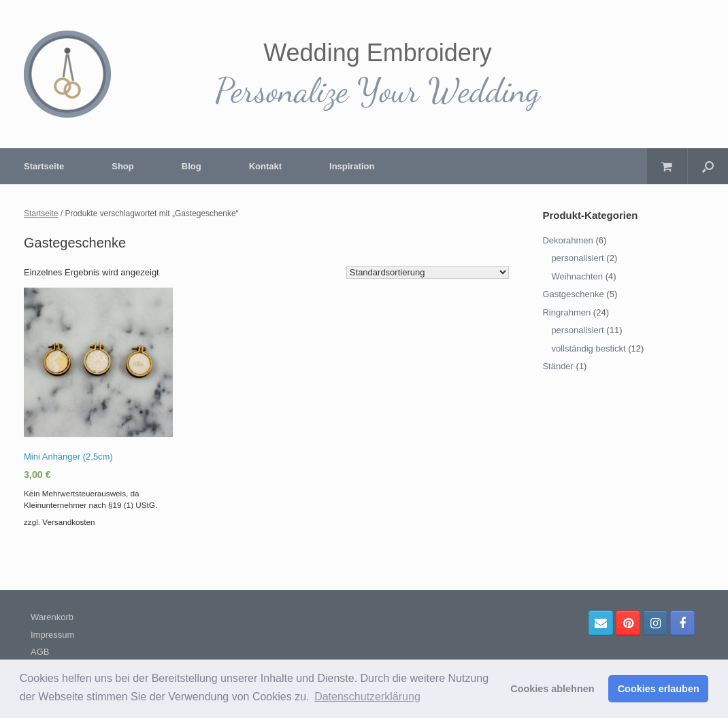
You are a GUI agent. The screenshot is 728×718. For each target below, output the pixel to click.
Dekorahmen (567, 240)
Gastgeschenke (573, 294)
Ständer (558, 366)
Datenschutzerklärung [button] (367, 697)
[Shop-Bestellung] (428, 272)
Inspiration (352, 166)
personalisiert (577, 258)
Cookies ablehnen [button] (552, 689)
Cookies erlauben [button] (659, 689)
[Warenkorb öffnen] (667, 166)
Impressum (52, 635)
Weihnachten (577, 276)
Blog (192, 166)
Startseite (44, 166)
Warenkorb (52, 617)
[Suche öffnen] (708, 166)
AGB (40, 652)
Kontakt (265, 166)
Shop (123, 166)
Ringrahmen (566, 312)
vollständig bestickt (588, 348)
